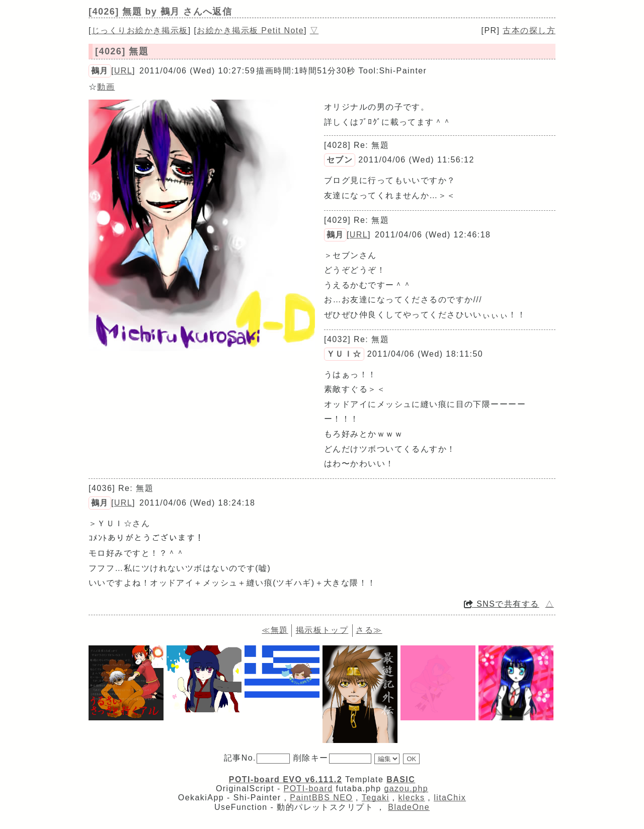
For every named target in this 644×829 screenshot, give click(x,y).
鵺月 (100, 71)
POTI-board (308, 789)
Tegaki (376, 798)
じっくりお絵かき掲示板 (140, 30)
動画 (106, 87)
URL (123, 71)
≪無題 (275, 630)
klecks (411, 798)
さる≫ (369, 630)
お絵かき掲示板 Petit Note (250, 30)
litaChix (450, 798)
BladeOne (409, 807)
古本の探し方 (529, 30)
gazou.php (406, 789)
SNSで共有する (502, 604)
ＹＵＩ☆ (344, 354)
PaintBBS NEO (321, 798)
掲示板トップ (322, 630)
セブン (340, 160)
